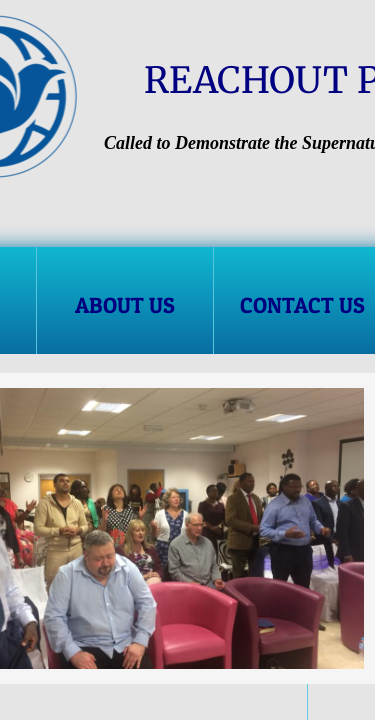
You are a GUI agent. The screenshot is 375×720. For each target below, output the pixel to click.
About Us (125, 305)
